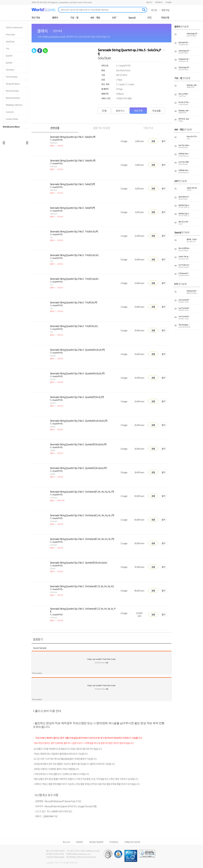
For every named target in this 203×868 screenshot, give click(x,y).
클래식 (55, 18)
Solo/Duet (10, 41)
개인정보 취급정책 (96, 842)
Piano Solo (10, 34)
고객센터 (168, 2)
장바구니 (149, 2)
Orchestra (10, 70)
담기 (164, 141)
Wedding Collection (14, 105)
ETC (150, 18)
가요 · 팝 (74, 18)
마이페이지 (159, 2)
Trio (7, 48)
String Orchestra (13, 84)
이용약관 (79, 842)
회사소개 (66, 842)
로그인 (154, 10)
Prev (4, 143)
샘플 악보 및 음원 (101, 128)
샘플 (153, 141)
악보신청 (165, 18)
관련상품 (55, 128)
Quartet (9, 55)
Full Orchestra (12, 77)
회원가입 (165, 10)
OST (114, 18)
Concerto (10, 112)
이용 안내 (148, 128)
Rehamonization (13, 98)
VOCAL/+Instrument (14, 27)
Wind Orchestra (12, 91)
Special (132, 18)
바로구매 (138, 111)
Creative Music (12, 119)
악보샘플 (156, 111)
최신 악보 (36, 18)
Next (27, 143)
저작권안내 (114, 842)
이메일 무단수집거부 (132, 842)
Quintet (9, 63)
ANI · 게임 (95, 18)
